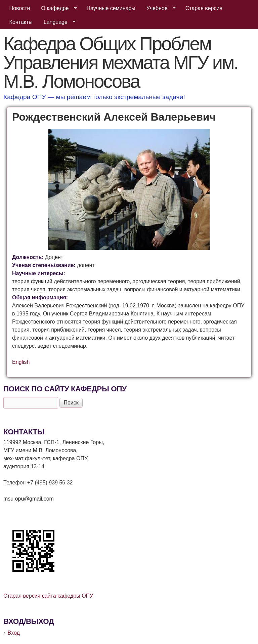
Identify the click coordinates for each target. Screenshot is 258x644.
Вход (14, 633)
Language (57, 22)
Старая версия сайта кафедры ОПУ (48, 596)
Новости (20, 8)
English (21, 362)
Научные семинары (111, 8)
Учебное (158, 8)
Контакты (21, 22)
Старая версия (204, 8)
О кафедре (56, 8)
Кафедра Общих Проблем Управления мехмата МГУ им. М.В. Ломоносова (121, 62)
